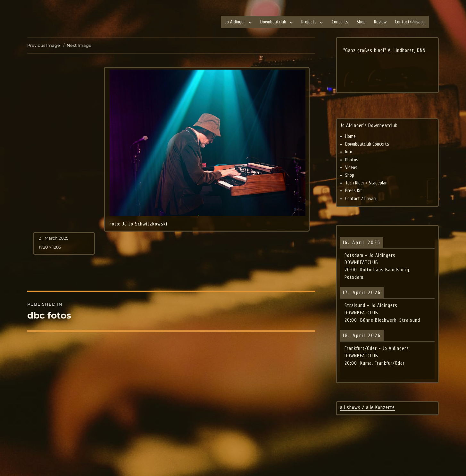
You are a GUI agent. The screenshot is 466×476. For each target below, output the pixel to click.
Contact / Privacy (361, 199)
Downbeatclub (273, 22)
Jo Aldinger (235, 22)
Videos (351, 168)
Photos (352, 160)
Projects (309, 22)
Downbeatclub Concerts (367, 144)
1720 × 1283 (50, 247)
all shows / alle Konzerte (367, 407)
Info (349, 152)
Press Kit (354, 191)
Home (350, 136)
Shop (361, 22)
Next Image (79, 45)
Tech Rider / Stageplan (366, 183)
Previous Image (44, 45)
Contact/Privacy (410, 22)
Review (380, 22)
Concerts (340, 22)
